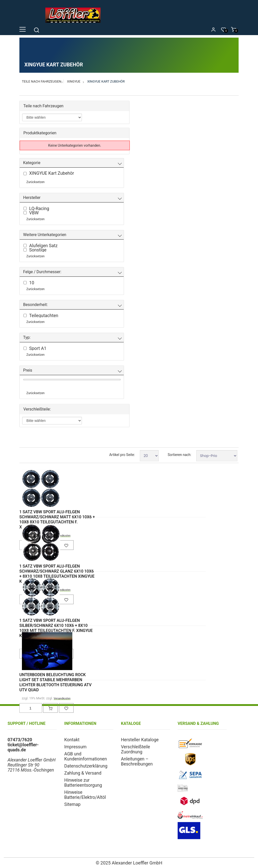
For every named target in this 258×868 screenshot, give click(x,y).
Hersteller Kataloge (140, 740)
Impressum (75, 747)
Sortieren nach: (179, 455)
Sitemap (72, 804)
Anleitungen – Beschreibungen (137, 761)
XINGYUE (74, 81)
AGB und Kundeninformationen (86, 756)
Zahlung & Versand (83, 773)
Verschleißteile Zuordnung (135, 749)
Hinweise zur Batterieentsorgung (83, 783)
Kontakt (72, 740)
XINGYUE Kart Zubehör (106, 81)
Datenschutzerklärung (86, 766)
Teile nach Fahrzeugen (42, 81)
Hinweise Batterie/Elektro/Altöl (85, 795)
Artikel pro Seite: (122, 455)
